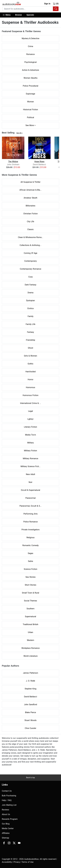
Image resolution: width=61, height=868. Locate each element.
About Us (6, 814)
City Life (30, 222)
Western (31, 640)
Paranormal (31, 498)
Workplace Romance (30, 648)
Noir (30, 482)
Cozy (31, 277)
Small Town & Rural (30, 593)
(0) (56, 4)
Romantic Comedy (30, 545)
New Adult (30, 474)
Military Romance (30, 459)
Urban (30, 632)
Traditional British (30, 624)
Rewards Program (10, 819)
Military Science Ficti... (30, 466)
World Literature (30, 656)
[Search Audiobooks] (56, 9)
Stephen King (30, 689)
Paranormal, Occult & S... (30, 506)
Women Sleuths (30, 78)
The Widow (13, 162)
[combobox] (30, 9)
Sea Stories (30, 577)
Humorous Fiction (30, 395)
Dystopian (31, 301)
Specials (30, 15)
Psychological (31, 62)
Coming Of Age (30, 253)
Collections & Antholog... (31, 245)
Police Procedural (30, 86)
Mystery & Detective (31, 38)
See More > (30, 125)
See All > (19, 133)
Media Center (8, 828)
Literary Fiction (30, 427)
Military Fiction (30, 451)
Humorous (31, 387)
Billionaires (30, 206)
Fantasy (30, 332)
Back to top (30, 778)
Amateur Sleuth (31, 198)
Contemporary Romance (30, 269)
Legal (31, 411)
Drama (30, 293)
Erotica (30, 308)
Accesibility (7, 862)
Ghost (30, 348)
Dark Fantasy (30, 285)
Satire (30, 561)
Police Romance (30, 522)
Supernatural (31, 616)
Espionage (30, 94)
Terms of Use (27, 862)
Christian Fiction (31, 214)
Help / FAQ (7, 800)
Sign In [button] (47, 4)
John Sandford (30, 705)
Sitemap (5, 838)
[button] (8, 15)
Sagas (30, 553)
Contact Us (7, 791)
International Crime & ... (30, 403)
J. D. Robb (30, 681)
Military (31, 443)
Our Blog (6, 824)
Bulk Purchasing (9, 796)
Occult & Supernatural (30, 490)
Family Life (30, 324)
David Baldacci (30, 697)
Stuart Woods (30, 720)
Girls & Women (31, 356)
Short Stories (30, 585)
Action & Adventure (30, 70)
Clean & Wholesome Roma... (30, 237)
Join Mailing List (9, 805)
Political (31, 117)
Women (30, 102)
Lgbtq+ (30, 419)
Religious (30, 538)
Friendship (30, 340)
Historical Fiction (30, 110)
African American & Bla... (30, 190)
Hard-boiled (30, 372)
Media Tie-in (30, 435)
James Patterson (31, 673)
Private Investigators (31, 530)
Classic (30, 229)
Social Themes (30, 601)
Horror (30, 380)
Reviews (5, 810)
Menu (6, 15)
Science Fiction (30, 569)
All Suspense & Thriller (30, 182)
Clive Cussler (31, 728)
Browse (19, 15)
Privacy (17, 862)
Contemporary (30, 261)
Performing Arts (31, 514)
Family (31, 316)
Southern (30, 609)
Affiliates (6, 833)
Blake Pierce (31, 712)
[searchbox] (28, 9)
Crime (30, 46)
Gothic (30, 364)
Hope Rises (39, 162)
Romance (30, 54)
